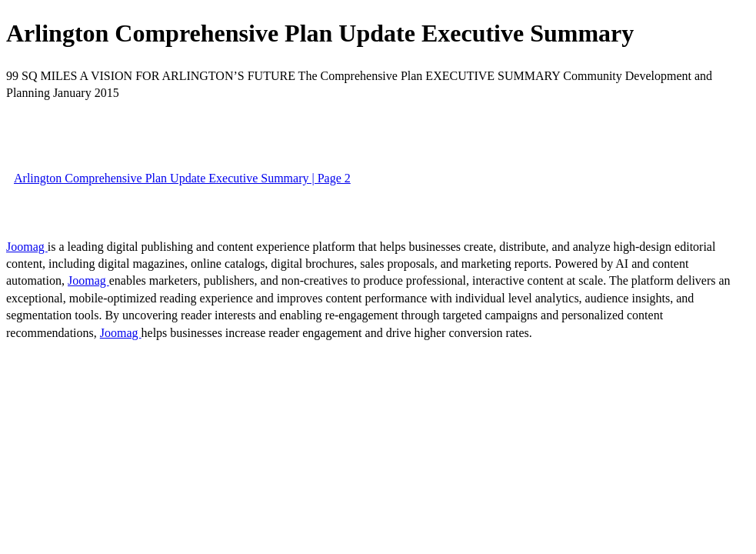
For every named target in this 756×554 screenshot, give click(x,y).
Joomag (27, 247)
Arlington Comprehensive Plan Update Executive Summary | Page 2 (182, 178)
